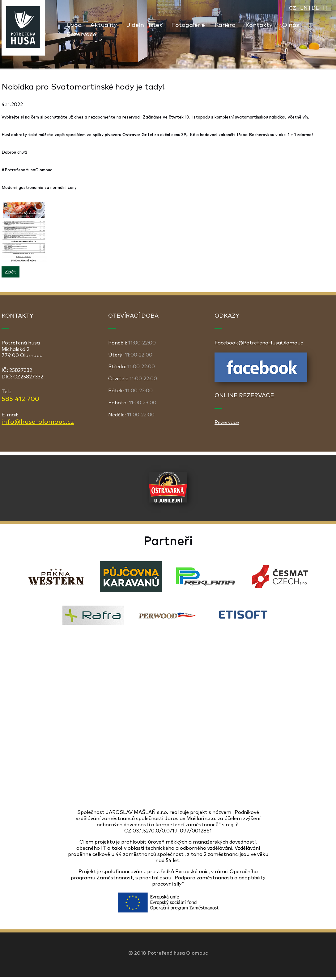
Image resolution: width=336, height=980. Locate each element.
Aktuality (104, 25)
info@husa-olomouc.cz (38, 422)
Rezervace (81, 34)
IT (325, 8)
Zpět (11, 272)
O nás (291, 25)
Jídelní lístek (145, 25)
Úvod (74, 25)
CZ (293, 8)
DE (315, 8)
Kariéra (225, 25)
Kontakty (259, 25)
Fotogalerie (188, 25)
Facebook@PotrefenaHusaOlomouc (259, 343)
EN (304, 8)
